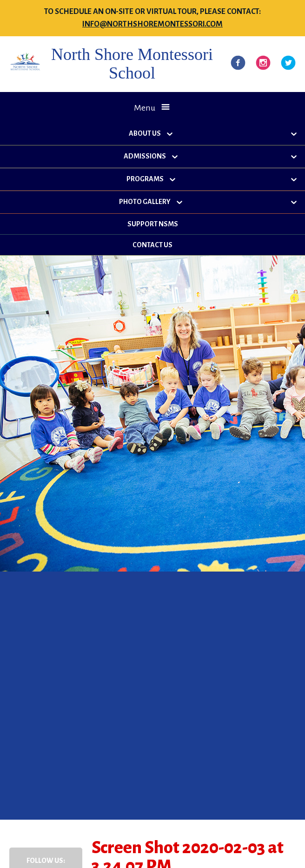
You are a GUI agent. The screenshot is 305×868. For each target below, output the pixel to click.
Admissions (145, 156)
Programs (145, 179)
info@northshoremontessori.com (152, 24)
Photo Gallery (145, 202)
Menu (145, 108)
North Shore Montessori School (132, 64)
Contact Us (152, 245)
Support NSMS (153, 224)
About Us (145, 133)
